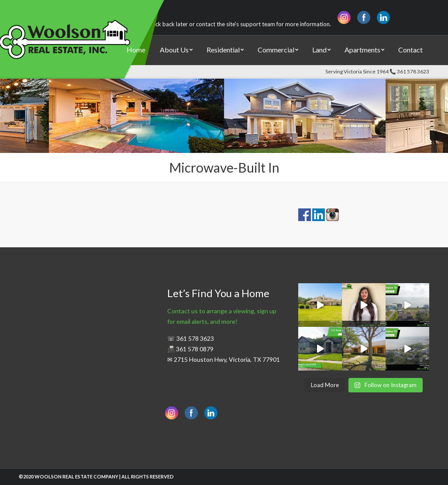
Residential (223, 50)
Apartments (362, 50)
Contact (410, 50)
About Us (174, 50)
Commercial (276, 50)
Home (136, 50)
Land (319, 50)
